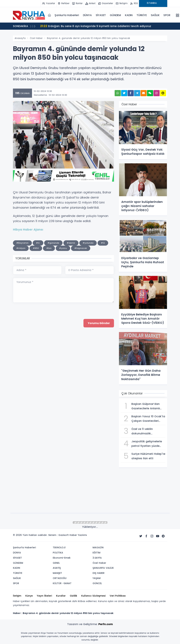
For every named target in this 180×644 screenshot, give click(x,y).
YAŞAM (97, 578)
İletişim (17, 596)
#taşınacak (81, 248)
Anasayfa (20, 38)
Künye (29, 596)
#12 (103, 243)
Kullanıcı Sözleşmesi (93, 596)
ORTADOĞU (60, 578)
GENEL (56, 563)
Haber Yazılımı (78, 535)
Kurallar (61, 596)
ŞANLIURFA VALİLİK (103, 568)
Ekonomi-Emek (62, 558)
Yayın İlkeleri (44, 596)
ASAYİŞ (57, 568)
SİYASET (101, 15)
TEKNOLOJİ (59, 547)
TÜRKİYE (142, 15)
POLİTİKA (58, 553)
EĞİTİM (96, 553)
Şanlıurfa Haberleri (67, 15)
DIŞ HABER (99, 573)
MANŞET (57, 573)
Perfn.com (106, 624)
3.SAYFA (97, 558)
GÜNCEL (97, 583)
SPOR (167, 15)
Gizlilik (73, 596)
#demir (71, 243)
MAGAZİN (98, 547)
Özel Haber (36, 38)
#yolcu (63, 248)
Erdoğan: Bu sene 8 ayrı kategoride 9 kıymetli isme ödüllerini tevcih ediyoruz (96, 26)
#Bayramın (22, 243)
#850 (36, 248)
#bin (49, 248)
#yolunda (88, 243)
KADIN (129, 15)
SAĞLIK (155, 15)
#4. (38, 243)
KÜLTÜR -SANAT (62, 583)
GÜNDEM (115, 15)
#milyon (21, 248)
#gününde (53, 243)
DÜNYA (87, 15)
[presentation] (38, 351)
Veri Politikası (118, 596)
